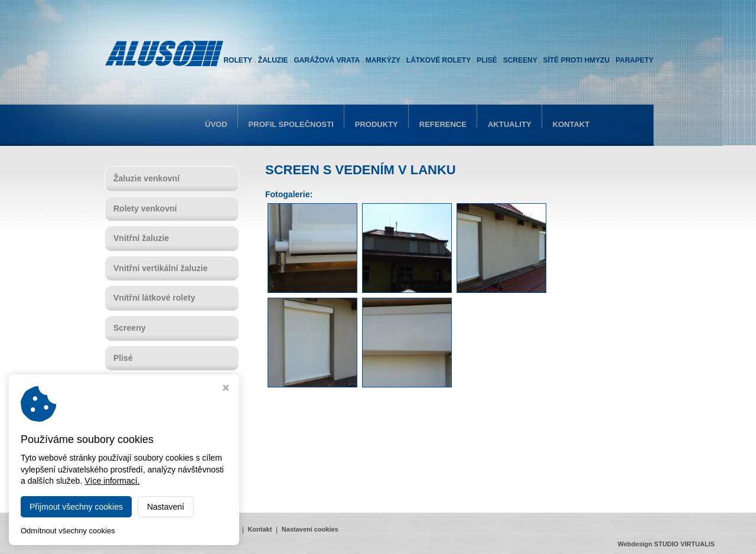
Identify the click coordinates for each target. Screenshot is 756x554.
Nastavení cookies (310, 529)
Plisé (123, 358)
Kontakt (571, 124)
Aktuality (510, 124)
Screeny (129, 328)
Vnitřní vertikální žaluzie (161, 268)
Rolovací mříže (143, 447)
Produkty (377, 124)
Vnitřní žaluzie (141, 238)
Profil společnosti (291, 124)
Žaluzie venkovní (146, 178)
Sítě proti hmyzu (146, 477)
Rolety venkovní (145, 208)
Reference (443, 124)
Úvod (216, 124)
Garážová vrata (143, 387)
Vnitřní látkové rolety (154, 298)
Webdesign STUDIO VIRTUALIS (666, 544)
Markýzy (130, 418)
